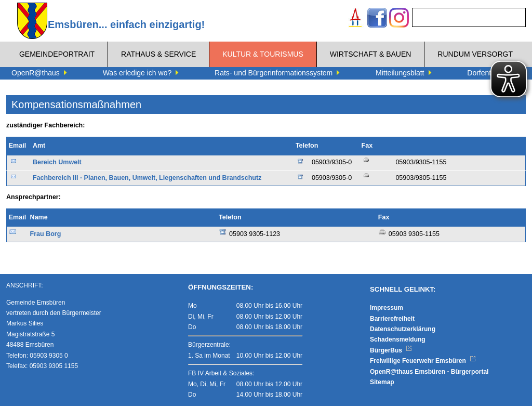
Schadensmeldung (398, 339)
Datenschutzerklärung (403, 329)
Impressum (387, 308)
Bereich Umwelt (57, 162)
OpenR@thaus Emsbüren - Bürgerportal (429, 372)
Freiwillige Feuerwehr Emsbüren (423, 361)
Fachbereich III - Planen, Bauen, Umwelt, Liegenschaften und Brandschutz (147, 178)
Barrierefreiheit (392, 319)
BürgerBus (391, 350)
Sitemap (382, 382)
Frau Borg (46, 234)
